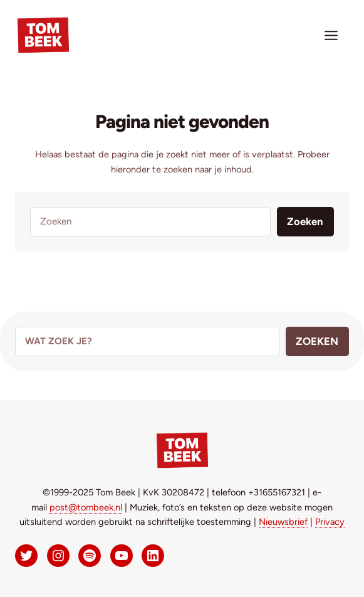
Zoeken (305, 221)
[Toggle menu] (331, 35)
